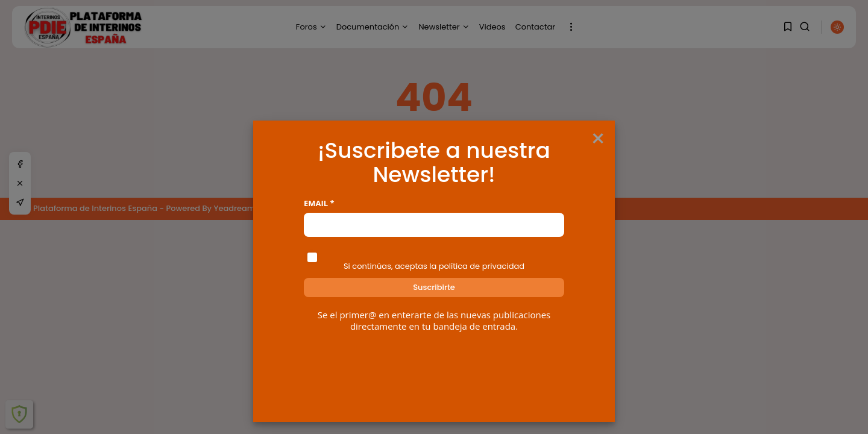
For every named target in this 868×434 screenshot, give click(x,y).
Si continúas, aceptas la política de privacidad (434, 266)
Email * (319, 203)
